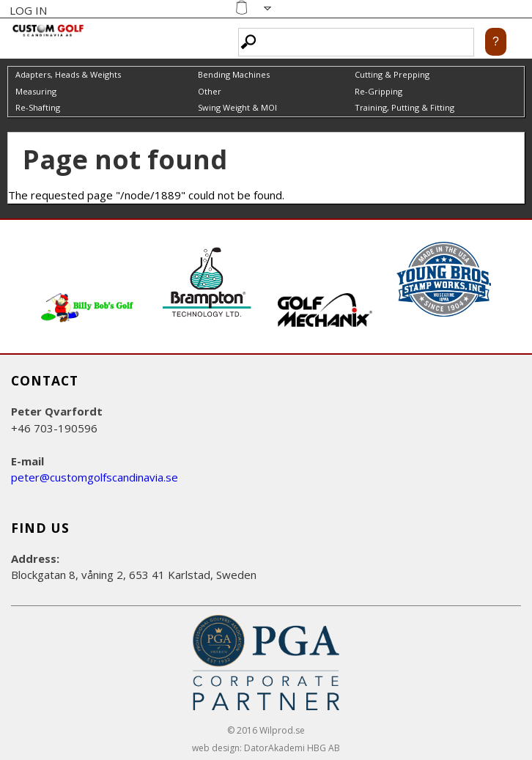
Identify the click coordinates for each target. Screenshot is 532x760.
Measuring (36, 91)
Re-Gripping (378, 91)
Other (210, 91)
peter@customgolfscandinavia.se (95, 477)
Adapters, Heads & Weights (68, 74)
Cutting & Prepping (392, 74)
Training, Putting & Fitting (404, 107)
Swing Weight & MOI (237, 107)
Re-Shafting (38, 107)
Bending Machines (234, 74)
